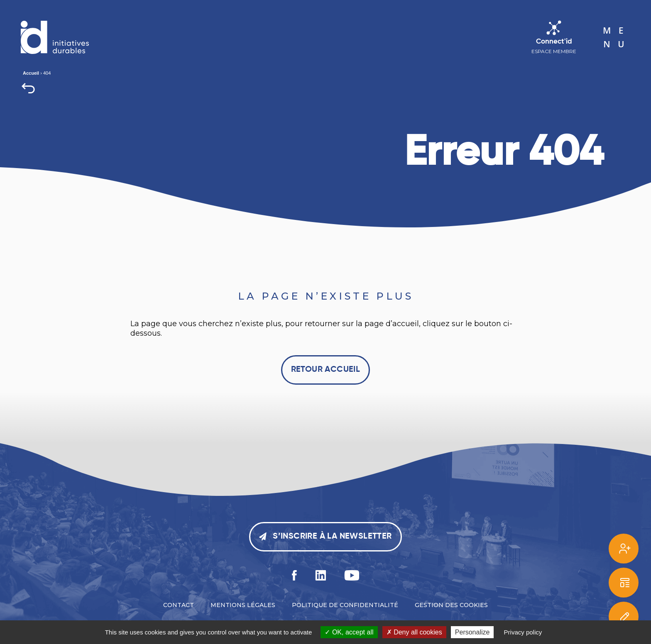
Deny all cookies (414, 632)
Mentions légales (243, 605)
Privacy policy (523, 632)
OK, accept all (349, 632)
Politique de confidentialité (345, 605)
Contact (179, 605)
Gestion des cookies (451, 605)
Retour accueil (326, 370)
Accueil (31, 73)
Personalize (472, 632)
